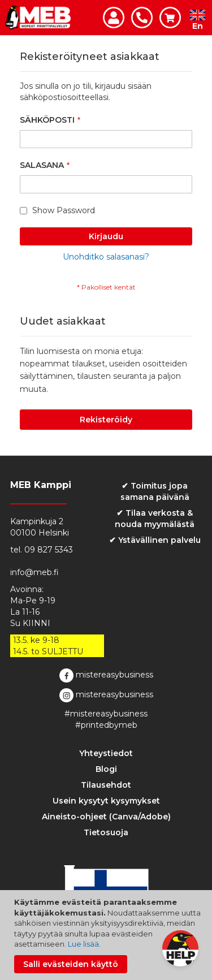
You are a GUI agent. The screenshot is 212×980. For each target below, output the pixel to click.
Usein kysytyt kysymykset (106, 801)
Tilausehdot (106, 785)
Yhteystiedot (106, 753)
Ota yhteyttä (142, 18)
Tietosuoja (106, 832)
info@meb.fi (34, 572)
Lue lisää (83, 944)
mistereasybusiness (106, 675)
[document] (107, 935)
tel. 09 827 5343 (42, 550)
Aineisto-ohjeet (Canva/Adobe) (106, 817)
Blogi (106, 769)
